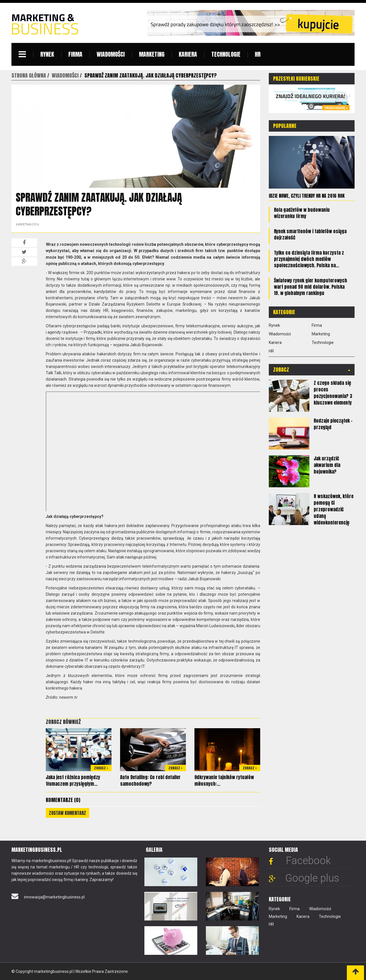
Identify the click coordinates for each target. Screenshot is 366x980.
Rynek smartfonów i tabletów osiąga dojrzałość (310, 234)
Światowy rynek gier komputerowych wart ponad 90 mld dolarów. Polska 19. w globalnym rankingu (311, 287)
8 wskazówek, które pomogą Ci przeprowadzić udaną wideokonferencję (334, 509)
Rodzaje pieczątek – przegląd (333, 424)
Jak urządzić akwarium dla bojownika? (327, 465)
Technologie (226, 54)
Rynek (47, 54)
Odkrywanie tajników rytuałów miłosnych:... (224, 780)
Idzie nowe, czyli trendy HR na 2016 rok (307, 196)
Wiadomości (111, 54)
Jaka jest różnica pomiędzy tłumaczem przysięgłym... (73, 780)
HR (258, 54)
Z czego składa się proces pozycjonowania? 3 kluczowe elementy (333, 393)
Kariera (188, 54)
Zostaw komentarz (67, 813)
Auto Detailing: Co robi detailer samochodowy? (150, 780)
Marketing (152, 54)
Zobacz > (101, 768)
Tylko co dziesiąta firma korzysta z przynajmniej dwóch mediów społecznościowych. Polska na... (309, 259)
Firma (75, 54)
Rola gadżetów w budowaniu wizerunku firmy (302, 213)
